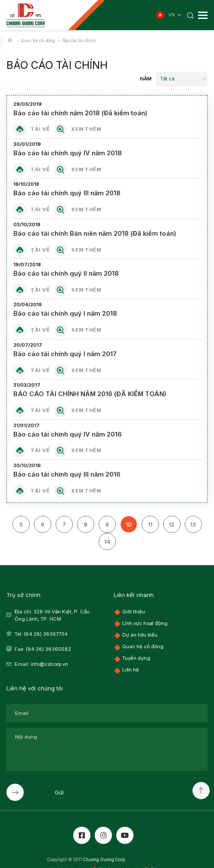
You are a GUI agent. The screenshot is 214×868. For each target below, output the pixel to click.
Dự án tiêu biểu (140, 634)
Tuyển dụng (136, 658)
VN (175, 15)
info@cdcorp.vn (49, 664)
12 (172, 524)
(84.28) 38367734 (46, 634)
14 (107, 541)
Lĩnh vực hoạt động (145, 623)
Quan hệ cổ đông (143, 646)
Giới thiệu (134, 611)
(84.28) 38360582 (48, 649)
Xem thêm (86, 129)
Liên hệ (131, 669)
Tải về (40, 129)
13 (193, 524)
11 (150, 524)
